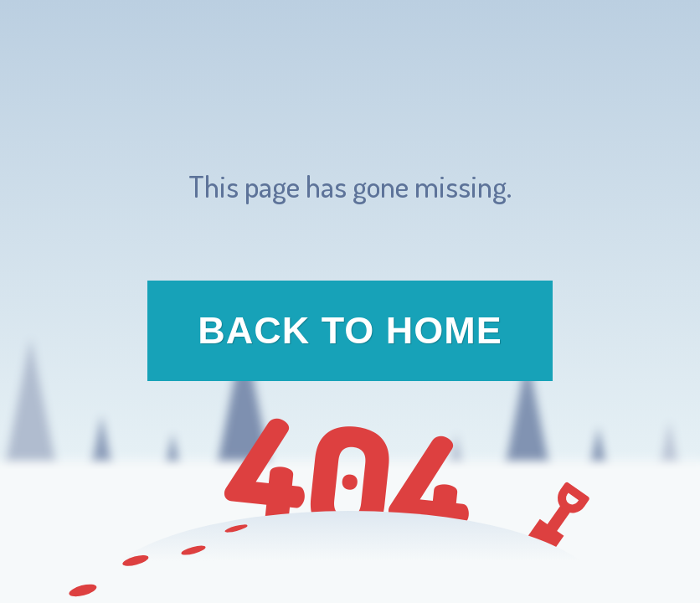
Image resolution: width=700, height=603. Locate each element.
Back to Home (350, 330)
